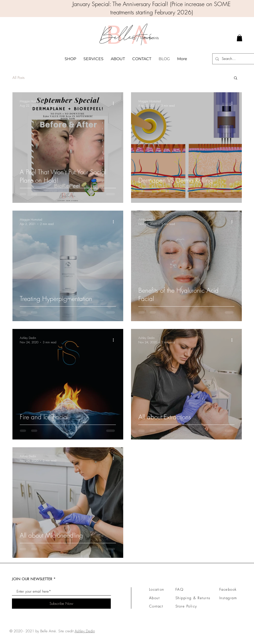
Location (157, 589)
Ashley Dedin (85, 631)
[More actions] (115, 103)
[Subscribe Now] (61, 604)
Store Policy (186, 606)
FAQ (180, 589)
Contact (156, 606)
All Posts (19, 78)
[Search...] (236, 59)
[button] (236, 78)
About (154, 598)
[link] (239, 38)
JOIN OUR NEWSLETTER (32, 579)
